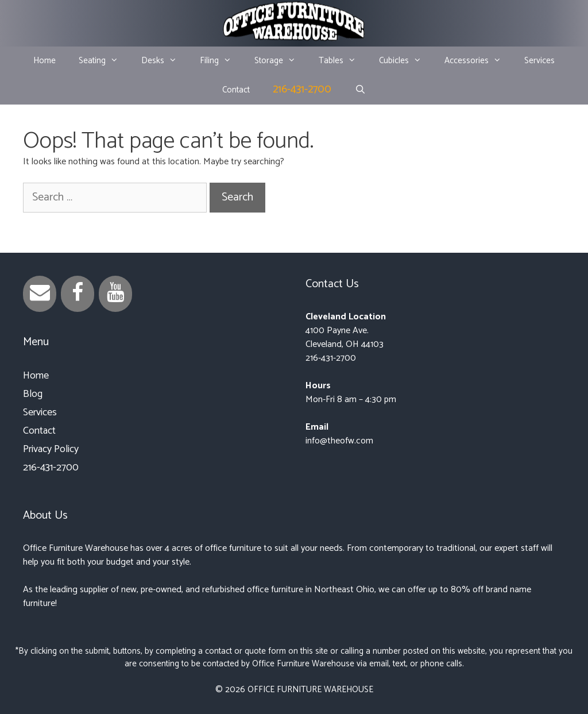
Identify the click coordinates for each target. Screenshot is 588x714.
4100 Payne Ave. (337, 331)
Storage (281, 61)
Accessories (479, 61)
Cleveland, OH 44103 (345, 344)
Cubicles (406, 61)
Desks (165, 61)
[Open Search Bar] (360, 90)
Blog (33, 394)
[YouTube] (115, 294)
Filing (221, 61)
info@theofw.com (339, 441)
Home (45, 61)
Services (539, 61)
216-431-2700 (302, 89)
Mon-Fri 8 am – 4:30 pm (351, 400)
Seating (104, 61)
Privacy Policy (51, 449)
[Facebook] (78, 294)
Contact (236, 90)
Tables (343, 61)
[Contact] (40, 294)
